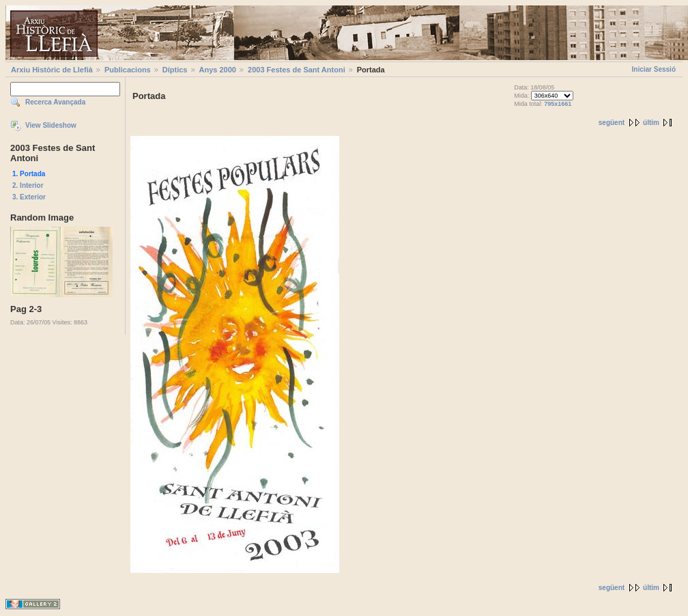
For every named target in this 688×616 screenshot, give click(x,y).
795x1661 (558, 104)
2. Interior (28, 185)
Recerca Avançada (55, 102)
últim (651, 123)
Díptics (175, 70)
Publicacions (128, 70)
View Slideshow (51, 125)
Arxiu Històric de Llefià (52, 70)
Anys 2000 (218, 70)
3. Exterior (29, 197)
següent (612, 123)
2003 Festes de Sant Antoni (297, 70)
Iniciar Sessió (654, 69)
